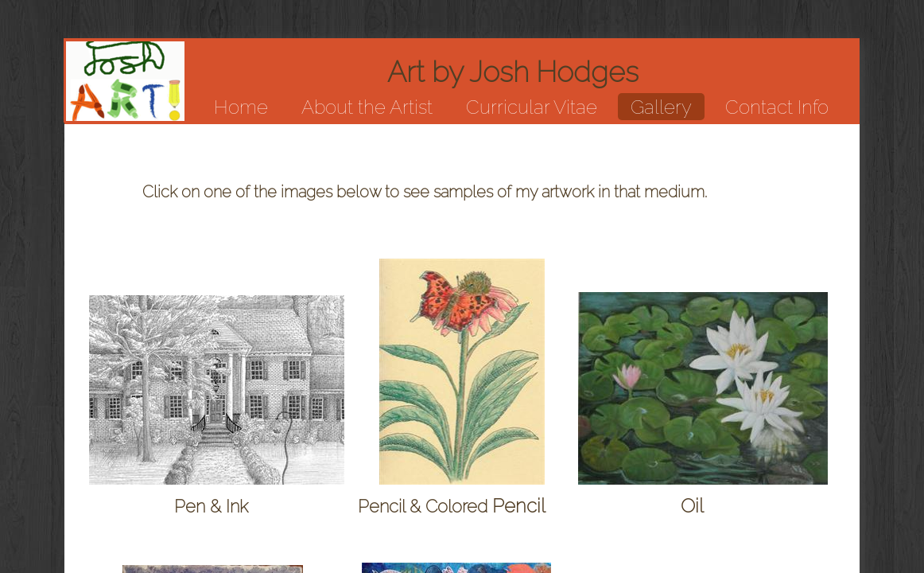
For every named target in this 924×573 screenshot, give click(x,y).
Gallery (661, 107)
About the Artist (367, 107)
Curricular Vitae (532, 107)
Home (241, 107)
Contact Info (777, 107)
